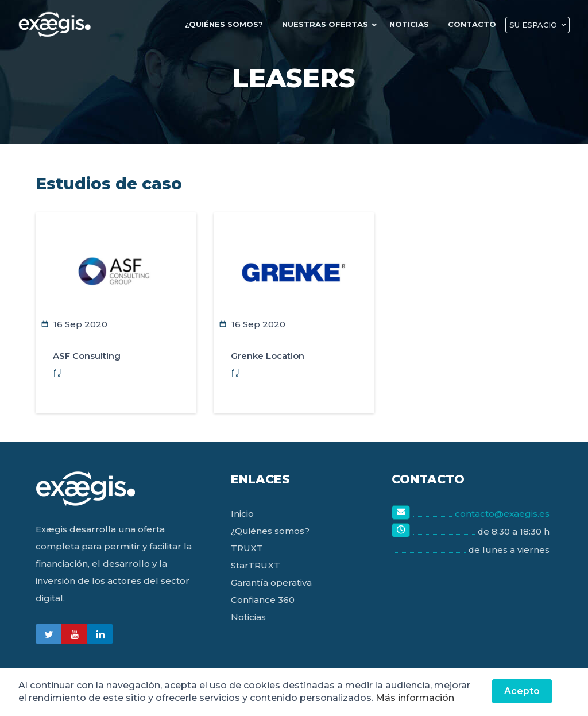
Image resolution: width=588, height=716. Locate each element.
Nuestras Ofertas (330, 24)
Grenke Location (268, 356)
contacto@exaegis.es (502, 514)
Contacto (474, 24)
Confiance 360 (263, 600)
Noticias (413, 24)
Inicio (242, 514)
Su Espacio (534, 25)
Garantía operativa (271, 583)
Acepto (522, 691)
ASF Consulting (87, 356)
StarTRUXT (256, 565)
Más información (415, 698)
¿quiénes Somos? (230, 24)
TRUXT (247, 548)
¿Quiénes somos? (270, 531)
